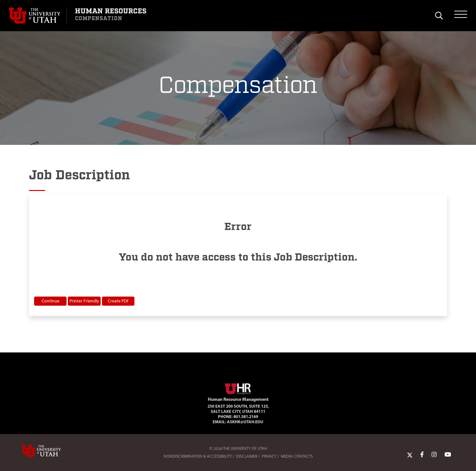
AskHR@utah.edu (245, 422)
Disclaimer (247, 456)
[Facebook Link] (422, 455)
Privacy (269, 456)
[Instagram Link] (434, 455)
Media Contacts (297, 456)
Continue (50, 301)
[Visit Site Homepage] (238, 388)
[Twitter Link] (410, 455)
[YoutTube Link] (448, 455)
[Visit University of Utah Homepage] (38, 16)
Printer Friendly (84, 301)
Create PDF (118, 301)
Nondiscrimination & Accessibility (198, 456)
